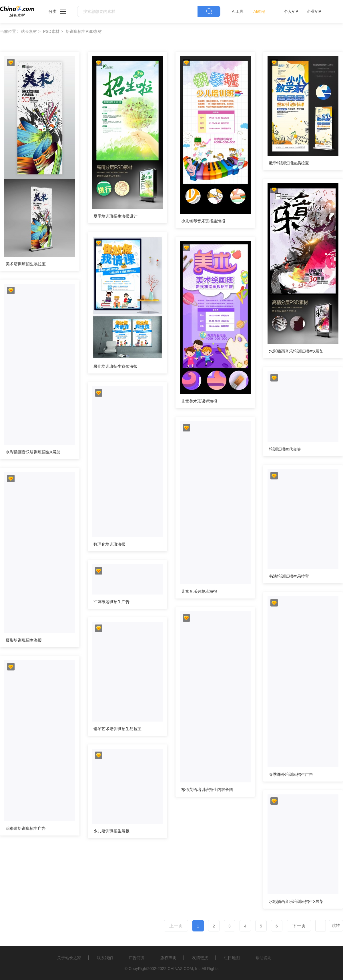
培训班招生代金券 (285, 449)
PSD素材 (51, 31)
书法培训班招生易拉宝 (289, 576)
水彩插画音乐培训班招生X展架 (296, 351)
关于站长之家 (69, 958)
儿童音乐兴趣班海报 (199, 591)
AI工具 (238, 11)
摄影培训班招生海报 (24, 640)
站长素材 (29, 31)
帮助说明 (264, 958)
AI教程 (259, 11)
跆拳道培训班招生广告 (26, 828)
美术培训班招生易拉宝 (26, 264)
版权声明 (168, 958)
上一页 (176, 926)
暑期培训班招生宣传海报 (115, 366)
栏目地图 (232, 958)
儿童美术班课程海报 (199, 401)
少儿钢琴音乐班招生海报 (203, 221)
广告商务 (137, 958)
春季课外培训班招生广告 (291, 774)
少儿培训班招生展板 (111, 831)
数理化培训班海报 (109, 544)
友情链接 (200, 958)
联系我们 (105, 958)
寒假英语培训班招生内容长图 (207, 790)
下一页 (299, 926)
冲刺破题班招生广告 (111, 602)
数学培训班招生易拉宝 (289, 163)
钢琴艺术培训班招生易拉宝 (117, 729)
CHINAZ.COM (180, 969)
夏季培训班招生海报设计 (115, 216)
